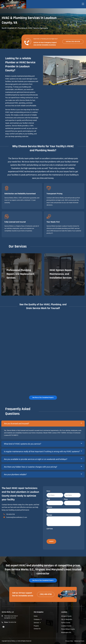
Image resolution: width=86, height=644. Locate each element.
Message (49, 515)
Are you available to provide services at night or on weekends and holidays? (36, 459)
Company (49, 507)
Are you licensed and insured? (17, 424)
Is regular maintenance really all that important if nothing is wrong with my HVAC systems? (42, 451)
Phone (66, 499)
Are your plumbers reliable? (15, 474)
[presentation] (60, 534)
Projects (36, 626)
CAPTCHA (50, 529)
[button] (43, 424)
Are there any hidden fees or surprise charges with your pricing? (31, 467)
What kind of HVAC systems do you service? (23, 444)
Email (49, 499)
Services (37, 623)
